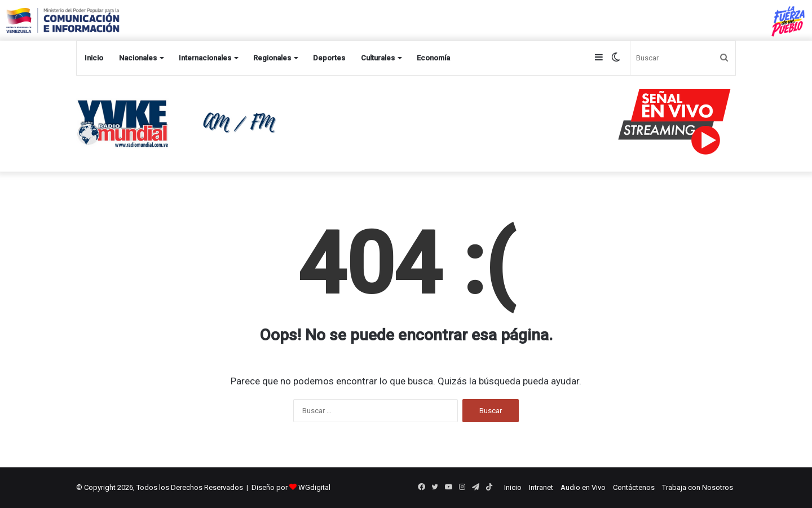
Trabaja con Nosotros (698, 487)
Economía (433, 58)
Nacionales (138, 58)
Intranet (541, 487)
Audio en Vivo (583, 487)
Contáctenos (634, 487)
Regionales (272, 58)
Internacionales (205, 58)
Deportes (329, 58)
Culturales (378, 58)
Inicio (94, 58)
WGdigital (314, 487)
